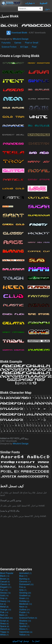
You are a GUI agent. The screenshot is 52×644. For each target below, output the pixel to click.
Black (5, 576)
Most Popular (7, 573)
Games (18, 43)
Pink (4, 612)
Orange (6, 610)
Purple (24, 612)
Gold (4, 596)
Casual (5, 582)
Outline (25, 610)
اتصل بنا (36, 641)
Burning (24, 579)
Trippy (5, 632)
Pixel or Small (32, 43)
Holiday (24, 601)
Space (5, 626)
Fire (22, 587)
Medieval (26, 604)
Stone (23, 629)
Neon (23, 607)
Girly (23, 590)
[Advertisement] (26, 542)
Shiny (23, 624)
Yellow (24, 635)
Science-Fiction (9, 47)
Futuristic (6, 43)
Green (24, 598)
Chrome (25, 582)
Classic (5, 584)
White (4, 635)
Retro (23, 615)
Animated (25, 573)
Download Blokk (17, 33)
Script (4, 621)
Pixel (34, 47)
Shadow (25, 621)
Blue (23, 576)
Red (4, 615)
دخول (47, 9)
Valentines (26, 632)
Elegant (6, 587)
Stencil (5, 629)
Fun (4, 590)
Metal (4, 607)
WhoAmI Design (21, 39)
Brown (5, 579)
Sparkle (24, 626)
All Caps (24, 47)
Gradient (25, 596)
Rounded (6, 618)
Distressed (26, 584)
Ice (3, 604)
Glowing (25, 593)
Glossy (5, 593)
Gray (4, 598)
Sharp (4, 624)
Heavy (5, 601)
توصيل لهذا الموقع (21, 641)
